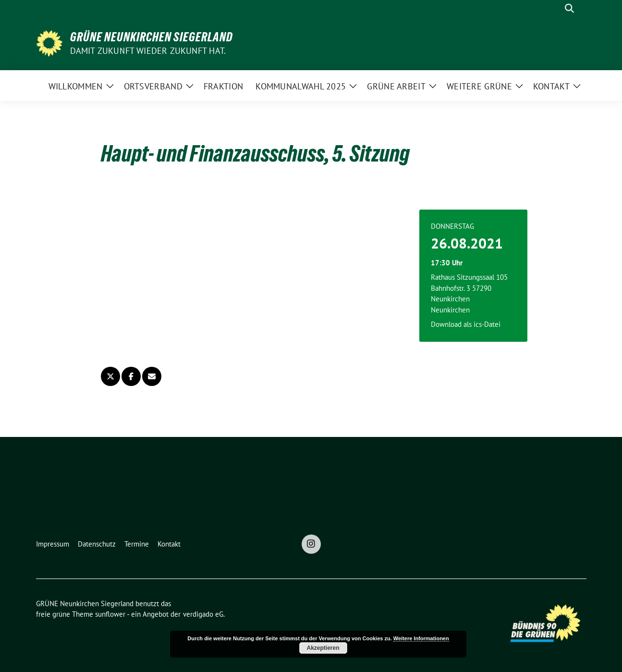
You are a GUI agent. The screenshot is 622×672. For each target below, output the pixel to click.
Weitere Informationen (421, 638)
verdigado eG (203, 614)
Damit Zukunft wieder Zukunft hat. (148, 51)
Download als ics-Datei (466, 324)
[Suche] (556, 8)
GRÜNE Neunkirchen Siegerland (152, 37)
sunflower (110, 614)
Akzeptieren (323, 648)
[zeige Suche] (569, 8)
